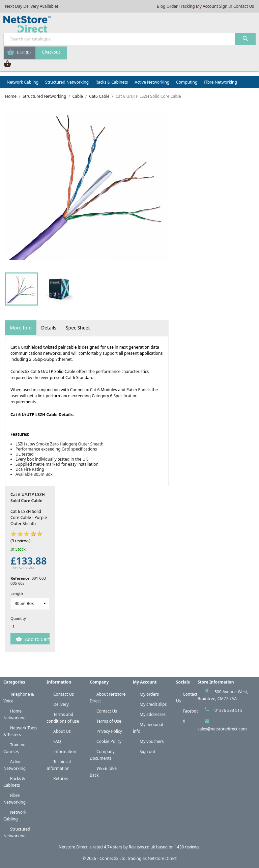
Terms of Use (109, 721)
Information (65, 751)
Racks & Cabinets (112, 82)
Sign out (148, 751)
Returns (61, 778)
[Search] (129, 39)
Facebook (192, 711)
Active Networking (152, 82)
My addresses (153, 714)
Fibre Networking (220, 82)
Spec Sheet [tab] (78, 328)
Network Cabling (23, 82)
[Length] (30, 604)
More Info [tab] (21, 328)
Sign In (226, 6)
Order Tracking (181, 6)
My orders (149, 694)
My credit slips (153, 704)
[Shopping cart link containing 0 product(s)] (35, 53)
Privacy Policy (109, 731)
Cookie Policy (109, 741)
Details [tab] (49, 328)
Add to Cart (37, 639)
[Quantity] (29, 627)
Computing (187, 82)
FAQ (57, 741)
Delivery (61, 704)
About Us (62, 731)
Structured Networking (67, 82)
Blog (161, 6)
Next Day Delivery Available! (32, 6)
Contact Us (244, 6)
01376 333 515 (228, 710)
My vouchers (152, 741)
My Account (207, 6)
